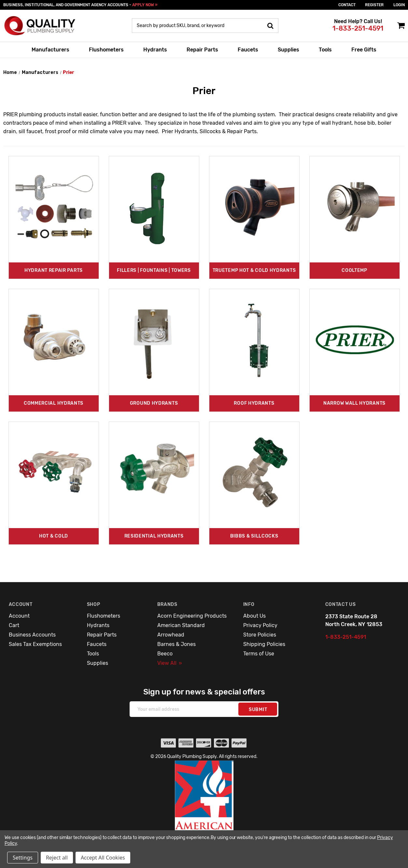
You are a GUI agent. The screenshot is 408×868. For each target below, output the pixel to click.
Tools (325, 50)
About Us (254, 616)
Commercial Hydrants (54, 403)
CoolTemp (354, 270)
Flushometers (106, 50)
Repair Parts (202, 50)
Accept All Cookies (103, 858)
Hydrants (155, 50)
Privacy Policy (260, 625)
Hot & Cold (54, 536)
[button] (204, 809)
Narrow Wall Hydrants (354, 403)
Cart (14, 625)
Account (19, 616)
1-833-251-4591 (358, 28)
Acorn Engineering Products (192, 616)
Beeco (165, 654)
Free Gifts (364, 50)
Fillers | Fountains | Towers (154, 270)
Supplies (288, 50)
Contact (347, 5)
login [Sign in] (399, 5)
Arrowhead (171, 635)
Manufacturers (50, 50)
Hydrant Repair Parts (54, 270)
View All (170, 663)
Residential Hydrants (154, 536)
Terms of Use (259, 654)
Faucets (248, 50)
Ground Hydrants (154, 403)
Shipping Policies (264, 644)
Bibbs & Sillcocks (254, 536)
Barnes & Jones (176, 644)
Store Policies (260, 635)
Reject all (57, 858)
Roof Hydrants (254, 403)
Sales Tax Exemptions (35, 644)
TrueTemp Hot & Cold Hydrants (254, 270)
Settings (23, 858)
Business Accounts (32, 635)
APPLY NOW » (145, 5)
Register (374, 5)
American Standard (181, 625)
